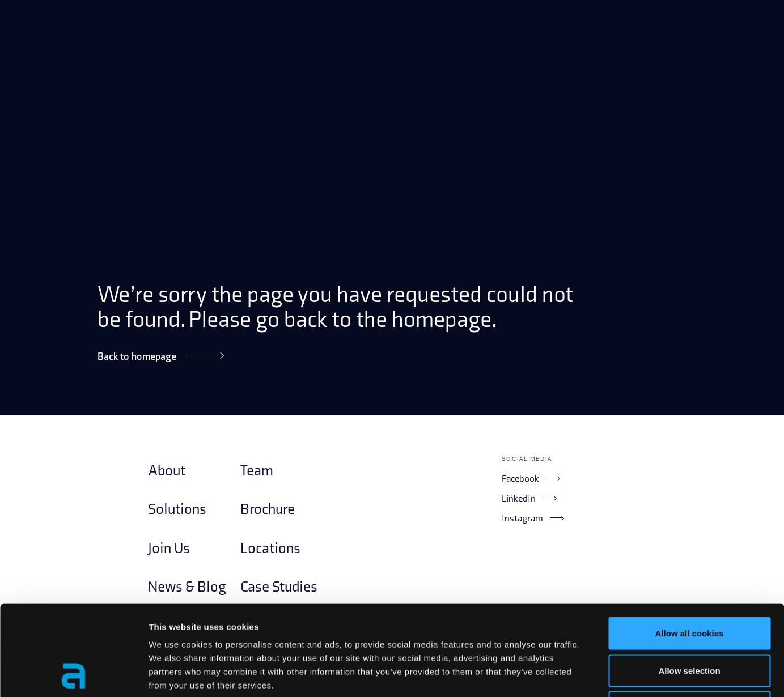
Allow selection (689, 586)
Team (257, 471)
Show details (595, 675)
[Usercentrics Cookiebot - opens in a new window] (73, 675)
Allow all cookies (690, 548)
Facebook (531, 478)
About (167, 471)
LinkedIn (529, 498)
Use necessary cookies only (689, 622)
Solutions (177, 510)
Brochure (268, 510)
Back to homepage (160, 356)
